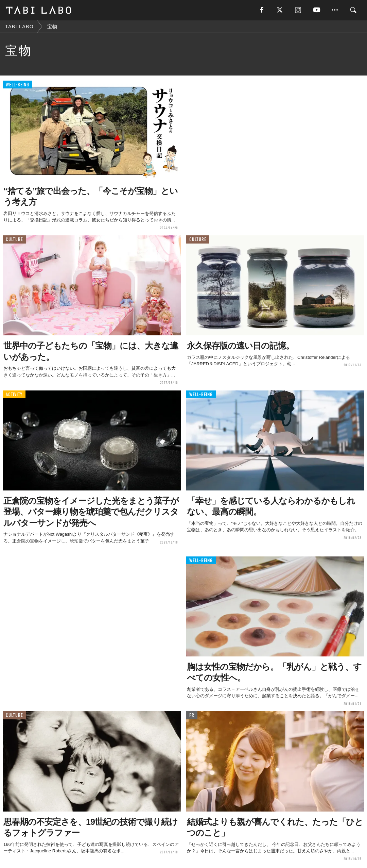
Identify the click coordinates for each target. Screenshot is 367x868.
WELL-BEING (18, 85)
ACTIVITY (14, 395)
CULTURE (14, 240)
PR (192, 715)
